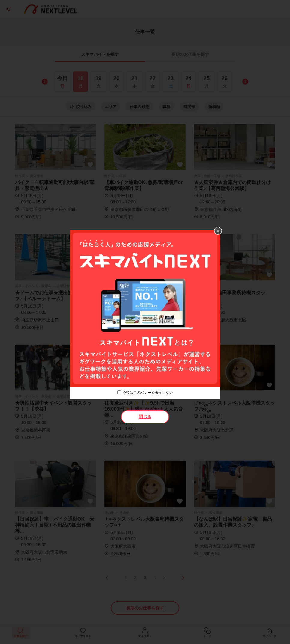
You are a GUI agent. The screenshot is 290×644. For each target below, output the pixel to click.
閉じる (145, 417)
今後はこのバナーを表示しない (148, 393)
